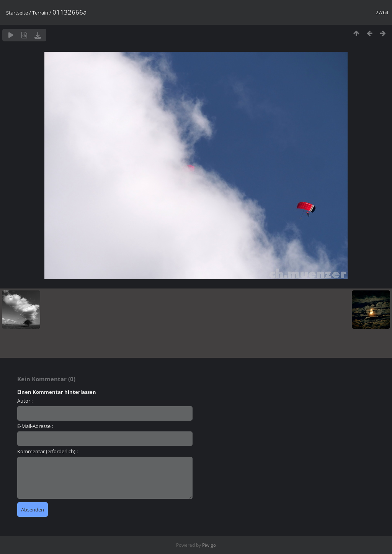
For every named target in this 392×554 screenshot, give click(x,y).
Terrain (40, 13)
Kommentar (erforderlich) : (47, 451)
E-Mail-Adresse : (35, 426)
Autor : (25, 401)
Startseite (17, 13)
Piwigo (209, 545)
